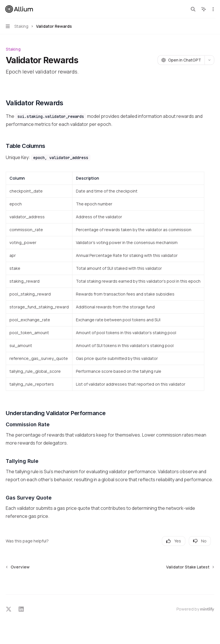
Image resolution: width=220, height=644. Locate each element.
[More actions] (213, 9)
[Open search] (193, 9)
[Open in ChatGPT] (181, 60)
